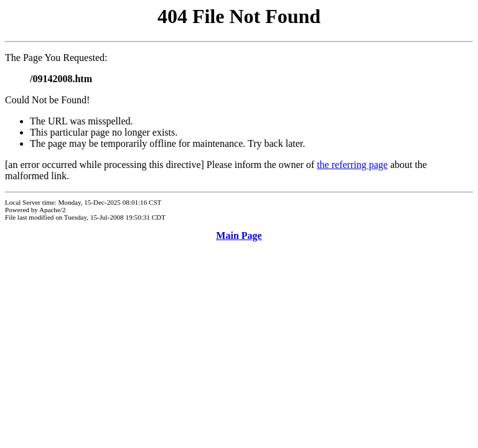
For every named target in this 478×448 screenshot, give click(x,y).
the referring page (352, 165)
